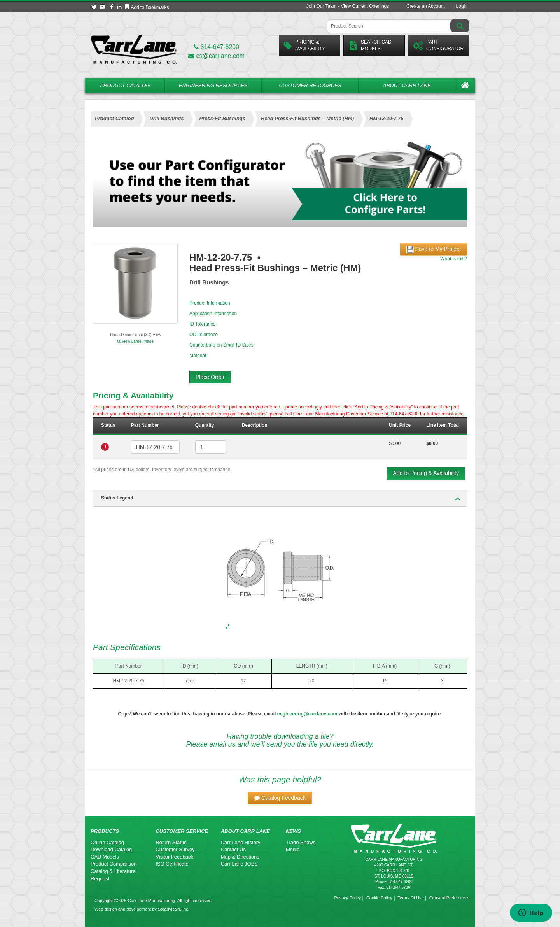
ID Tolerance (202, 324)
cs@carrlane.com (216, 56)
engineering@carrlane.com (307, 714)
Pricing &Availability (304, 45)
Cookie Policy (379, 898)
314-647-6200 (216, 47)
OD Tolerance (204, 335)
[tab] (280, 498)
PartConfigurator (438, 45)
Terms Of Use (410, 898)
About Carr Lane (407, 85)
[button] (280, 798)
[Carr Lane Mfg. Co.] (134, 49)
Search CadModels (370, 45)
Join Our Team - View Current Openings (348, 6)
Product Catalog (125, 85)
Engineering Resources (213, 85)
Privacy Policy (347, 898)
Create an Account (426, 6)
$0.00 (395, 443)
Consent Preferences (449, 898)
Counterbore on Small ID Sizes (221, 345)
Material (198, 356)
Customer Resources (310, 85)
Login (462, 6)
